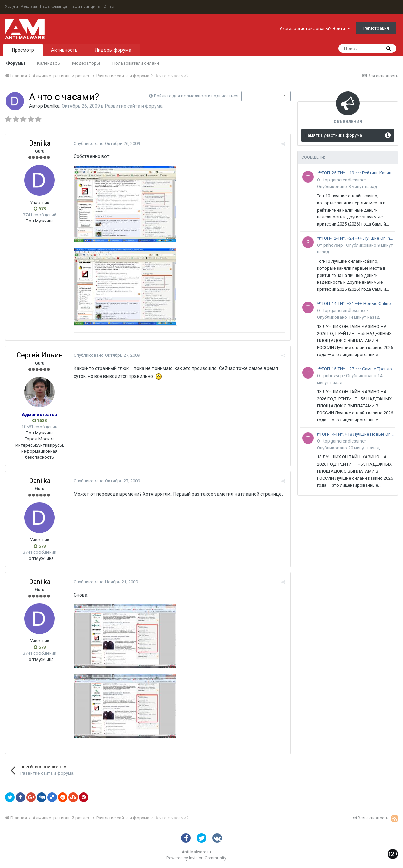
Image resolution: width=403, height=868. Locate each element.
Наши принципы (85, 7)
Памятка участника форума (333, 135)
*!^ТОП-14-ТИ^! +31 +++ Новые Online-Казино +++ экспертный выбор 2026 (356, 304)
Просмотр (23, 50)
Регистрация (376, 28)
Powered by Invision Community (196, 858)
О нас (109, 7)
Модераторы (86, 63)
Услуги (12, 7)
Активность (64, 50)
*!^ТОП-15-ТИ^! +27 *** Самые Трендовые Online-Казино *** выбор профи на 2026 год (356, 369)
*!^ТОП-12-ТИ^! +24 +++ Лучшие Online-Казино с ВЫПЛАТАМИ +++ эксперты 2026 (356, 238)
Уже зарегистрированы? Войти (315, 28)
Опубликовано (107, 143)
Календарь (49, 63)
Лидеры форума (113, 50)
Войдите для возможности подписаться (196, 96)
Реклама (29, 7)
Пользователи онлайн (136, 63)
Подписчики (259, 96)
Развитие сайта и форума (134, 106)
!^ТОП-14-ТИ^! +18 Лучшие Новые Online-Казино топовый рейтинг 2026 (356, 434)
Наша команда (53, 7)
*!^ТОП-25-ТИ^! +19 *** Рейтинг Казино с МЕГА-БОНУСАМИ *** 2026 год (356, 173)
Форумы (15, 63)
